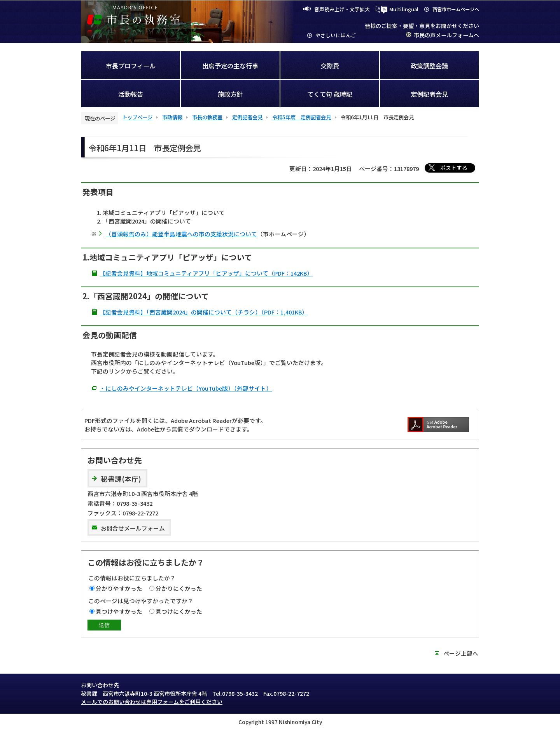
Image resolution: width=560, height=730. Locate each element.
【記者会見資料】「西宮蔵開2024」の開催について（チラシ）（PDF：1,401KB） (204, 312)
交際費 (330, 66)
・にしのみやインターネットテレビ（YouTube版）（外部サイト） (186, 388)
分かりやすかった (119, 588)
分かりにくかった (179, 588)
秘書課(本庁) (121, 479)
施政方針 (230, 94)
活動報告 (131, 94)
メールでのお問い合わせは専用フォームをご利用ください (152, 702)
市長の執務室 (207, 117)
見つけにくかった (179, 611)
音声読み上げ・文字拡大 (342, 9)
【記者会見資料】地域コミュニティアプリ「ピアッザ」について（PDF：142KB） (206, 273)
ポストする (454, 168)
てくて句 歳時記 (330, 94)
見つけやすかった (119, 611)
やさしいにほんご (336, 35)
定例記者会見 (429, 94)
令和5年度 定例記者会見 (302, 117)
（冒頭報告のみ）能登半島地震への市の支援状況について (181, 234)
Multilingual (404, 9)
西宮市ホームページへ (456, 9)
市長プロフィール (131, 66)
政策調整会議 (429, 66)
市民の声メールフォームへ (446, 35)
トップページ (137, 117)
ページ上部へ (461, 653)
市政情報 (172, 117)
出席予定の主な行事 (230, 66)
